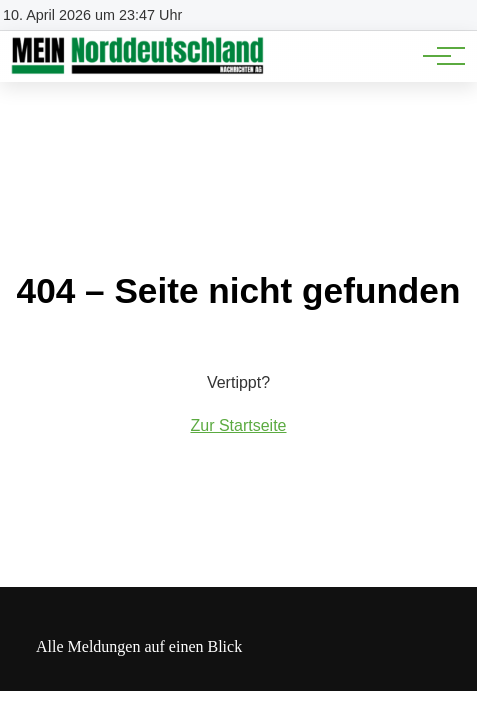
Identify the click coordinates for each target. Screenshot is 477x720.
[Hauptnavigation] (437, 56)
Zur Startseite (238, 425)
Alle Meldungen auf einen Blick (139, 646)
